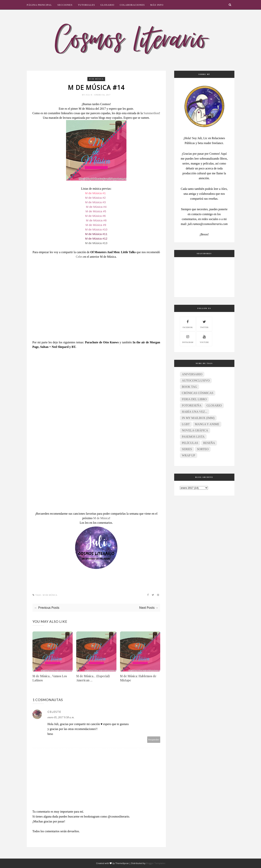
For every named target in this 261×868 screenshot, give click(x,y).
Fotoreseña (192, 405)
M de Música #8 (96, 220)
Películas (190, 443)
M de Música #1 (95, 193)
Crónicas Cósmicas (198, 393)
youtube (204, 339)
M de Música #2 (95, 198)
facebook (188, 324)
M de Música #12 (96, 239)
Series (187, 449)
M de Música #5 (96, 211)
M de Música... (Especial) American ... (93, 678)
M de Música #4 (96, 207)
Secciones (65, 5)
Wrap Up (189, 455)
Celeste (54, 712)
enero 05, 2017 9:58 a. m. (61, 717)
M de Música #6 (95, 216)
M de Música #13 (96, 243)
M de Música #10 (96, 229)
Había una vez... (195, 412)
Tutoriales (86, 5)
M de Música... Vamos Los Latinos (50, 678)
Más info (157, 5)
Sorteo (203, 449)
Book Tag (190, 387)
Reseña (209, 443)
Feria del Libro (194, 399)
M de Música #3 (95, 202)
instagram (188, 339)
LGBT (186, 424)
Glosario (107, 5)
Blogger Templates (156, 863)
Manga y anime (207, 424)
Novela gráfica (195, 430)
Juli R (89, 95)
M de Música (96, 79)
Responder (154, 740)
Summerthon (151, 113)
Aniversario (192, 374)
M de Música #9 (96, 225)
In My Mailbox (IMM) (198, 418)
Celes (80, 257)
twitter (204, 324)
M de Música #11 (96, 234)
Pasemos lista (193, 437)
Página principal (39, 5)
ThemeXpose (122, 863)
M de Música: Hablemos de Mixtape (138, 678)
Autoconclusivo (196, 380)
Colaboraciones (132, 5)
